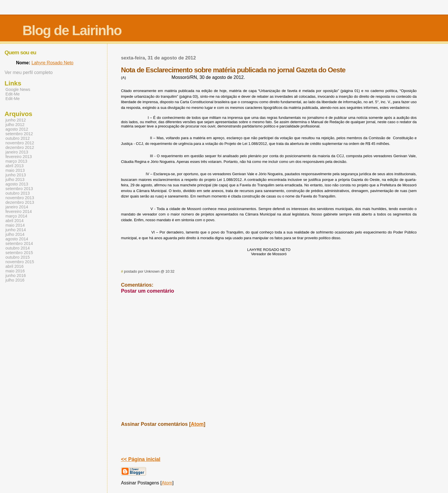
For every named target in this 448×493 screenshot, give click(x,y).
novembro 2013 (20, 198)
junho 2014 (16, 230)
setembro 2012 (19, 134)
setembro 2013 (19, 189)
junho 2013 (16, 175)
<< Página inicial (141, 459)
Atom (197, 424)
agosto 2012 (17, 129)
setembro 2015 (19, 253)
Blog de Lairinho (72, 30)
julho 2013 (15, 179)
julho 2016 (15, 280)
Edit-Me (13, 94)
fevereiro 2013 (19, 157)
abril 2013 (14, 166)
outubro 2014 (18, 248)
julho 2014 (15, 234)
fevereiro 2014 (19, 211)
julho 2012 (15, 125)
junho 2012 (16, 120)
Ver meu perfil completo (29, 72)
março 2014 (16, 216)
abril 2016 (14, 266)
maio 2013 (15, 170)
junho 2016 (16, 276)
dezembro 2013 (20, 202)
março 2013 (16, 161)
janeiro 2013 (17, 152)
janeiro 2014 (17, 207)
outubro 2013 (18, 193)
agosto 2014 (17, 239)
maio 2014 (15, 225)
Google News (18, 89)
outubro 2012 (18, 138)
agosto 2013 (17, 184)
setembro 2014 (19, 243)
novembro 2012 (20, 143)
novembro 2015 (20, 262)
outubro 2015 (18, 257)
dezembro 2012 (20, 147)
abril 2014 (14, 221)
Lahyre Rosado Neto (52, 63)
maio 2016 (15, 271)
